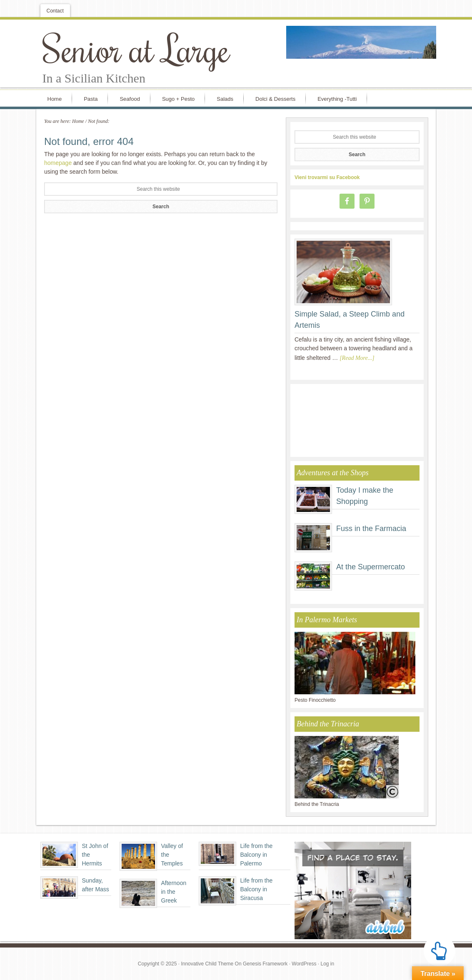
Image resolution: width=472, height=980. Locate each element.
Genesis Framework (265, 964)
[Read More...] (357, 358)
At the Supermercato (371, 567)
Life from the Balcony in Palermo (257, 855)
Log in (327, 964)
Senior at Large (136, 48)
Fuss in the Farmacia (371, 529)
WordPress (304, 964)
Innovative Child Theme (207, 964)
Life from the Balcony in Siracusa (257, 889)
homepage (58, 163)
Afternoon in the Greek (174, 892)
